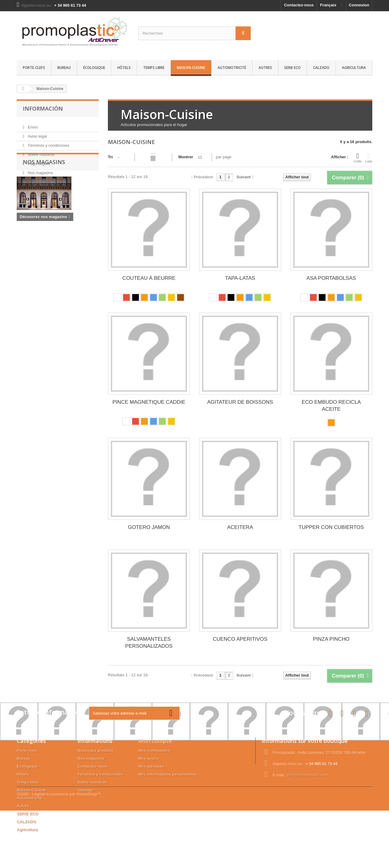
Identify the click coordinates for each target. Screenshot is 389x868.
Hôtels (124, 67)
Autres (265, 67)
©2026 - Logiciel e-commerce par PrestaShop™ (59, 851)
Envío (32, 125)
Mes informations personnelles (167, 774)
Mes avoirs (148, 758)
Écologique (94, 67)
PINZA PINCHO (331, 639)
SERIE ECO (292, 67)
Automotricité (232, 67)
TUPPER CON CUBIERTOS (331, 527)
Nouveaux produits (95, 751)
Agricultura (354, 67)
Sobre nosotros (41, 152)
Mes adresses (151, 766)
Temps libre (154, 67)
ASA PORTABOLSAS (331, 278)
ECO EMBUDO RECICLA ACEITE (331, 406)
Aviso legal (37, 134)
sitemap (85, 790)
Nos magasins (40, 170)
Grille (358, 158)
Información (43, 108)
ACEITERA (240, 527)
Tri (110, 157)
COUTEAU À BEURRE (149, 278)
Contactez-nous (299, 5)
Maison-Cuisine (191, 67)
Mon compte (155, 741)
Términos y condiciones (48, 143)
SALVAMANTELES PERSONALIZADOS (149, 643)
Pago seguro (38, 161)
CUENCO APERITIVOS (240, 639)
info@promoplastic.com (308, 775)
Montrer (186, 157)
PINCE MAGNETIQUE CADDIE (149, 402)
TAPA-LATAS (240, 278)
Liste (369, 158)
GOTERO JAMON (149, 527)
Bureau (64, 67)
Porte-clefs (34, 67)
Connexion (359, 5)
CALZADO (321, 67)
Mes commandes (154, 751)
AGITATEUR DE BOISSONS (240, 402)
